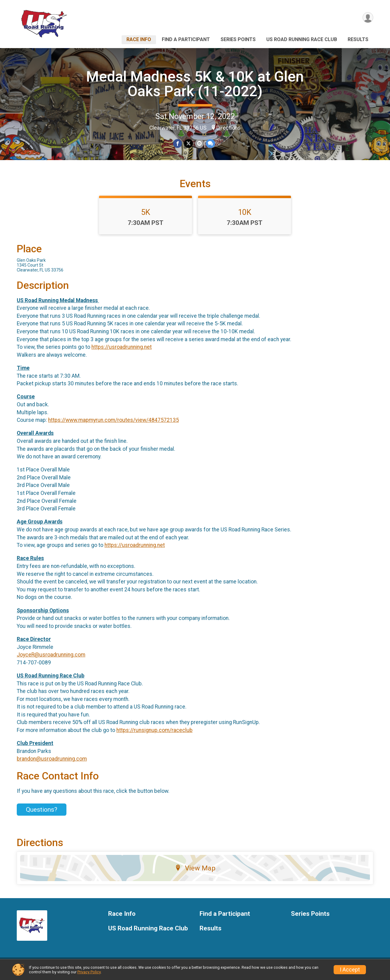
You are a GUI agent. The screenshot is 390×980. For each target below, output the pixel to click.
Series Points (238, 39)
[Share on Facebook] (178, 143)
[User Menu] (368, 18)
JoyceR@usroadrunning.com (51, 658)
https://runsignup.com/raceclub (154, 734)
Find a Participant (186, 39)
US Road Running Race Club (302, 39)
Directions (229, 128)
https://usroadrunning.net (122, 351)
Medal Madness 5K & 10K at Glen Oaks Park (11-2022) (195, 84)
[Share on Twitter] (188, 143)
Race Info (139, 39)
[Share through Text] (210, 143)
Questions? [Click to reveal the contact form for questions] (42, 813)
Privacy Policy (89, 972)
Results (358, 39)
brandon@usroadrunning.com (52, 763)
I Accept (350, 970)
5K (146, 216)
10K (245, 216)
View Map (195, 872)
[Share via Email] (199, 143)
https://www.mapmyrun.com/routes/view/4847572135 (113, 424)
